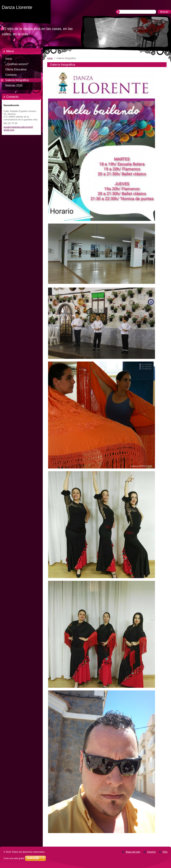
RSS (165, 852)
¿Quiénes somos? (17, 64)
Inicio (9, 59)
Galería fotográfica (17, 80)
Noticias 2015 (14, 85)
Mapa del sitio (133, 852)
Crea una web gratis (14, 858)
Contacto (11, 75)
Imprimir (151, 852)
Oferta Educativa (16, 69)
